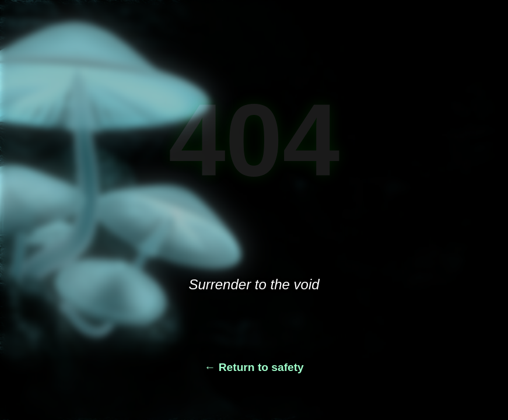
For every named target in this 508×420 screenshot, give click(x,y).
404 (254, 140)
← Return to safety (254, 367)
